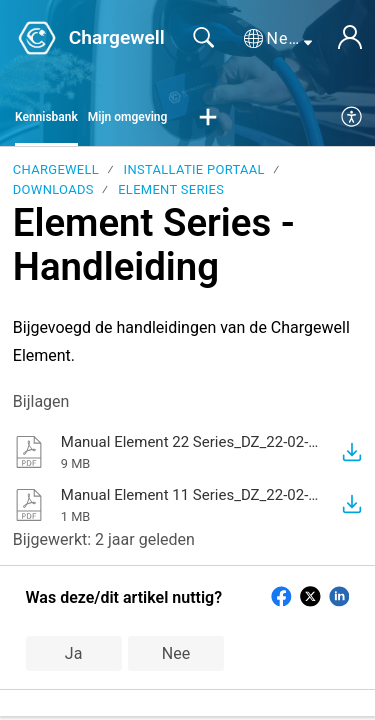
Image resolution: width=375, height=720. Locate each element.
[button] (278, 39)
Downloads (53, 189)
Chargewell (56, 169)
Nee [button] (176, 653)
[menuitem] (352, 118)
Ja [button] (74, 653)
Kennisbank (46, 117)
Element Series (171, 189)
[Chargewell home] (37, 38)
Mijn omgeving (127, 117)
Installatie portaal (194, 169)
